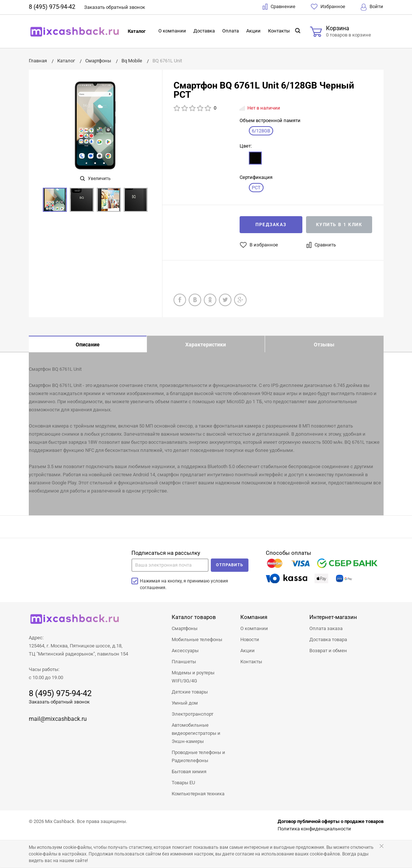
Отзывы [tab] (324, 345)
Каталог (137, 31)
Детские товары (190, 692)
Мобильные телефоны (197, 640)
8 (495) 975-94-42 (52, 7)
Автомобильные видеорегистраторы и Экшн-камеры (196, 734)
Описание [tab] (88, 345)
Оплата (231, 31)
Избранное (328, 7)
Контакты (279, 31)
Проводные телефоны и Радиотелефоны (198, 757)
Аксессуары (185, 651)
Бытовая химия (189, 772)
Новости (250, 640)
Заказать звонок (115, 7)
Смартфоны (185, 629)
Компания (254, 618)
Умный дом (185, 703)
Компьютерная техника (198, 794)
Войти (372, 7)
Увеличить (95, 179)
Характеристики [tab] (206, 345)
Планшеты (184, 662)
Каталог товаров (194, 618)
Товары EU (183, 783)
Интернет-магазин (333, 618)
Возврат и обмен (328, 651)
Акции (253, 31)
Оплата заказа (326, 629)
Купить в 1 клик (339, 225)
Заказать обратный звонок (59, 702)
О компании (172, 31)
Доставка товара (328, 640)
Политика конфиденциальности (314, 829)
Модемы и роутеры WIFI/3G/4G (193, 677)
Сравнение (279, 7)
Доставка (204, 31)
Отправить (230, 565)
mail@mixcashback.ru (58, 719)
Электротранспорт (193, 714)
